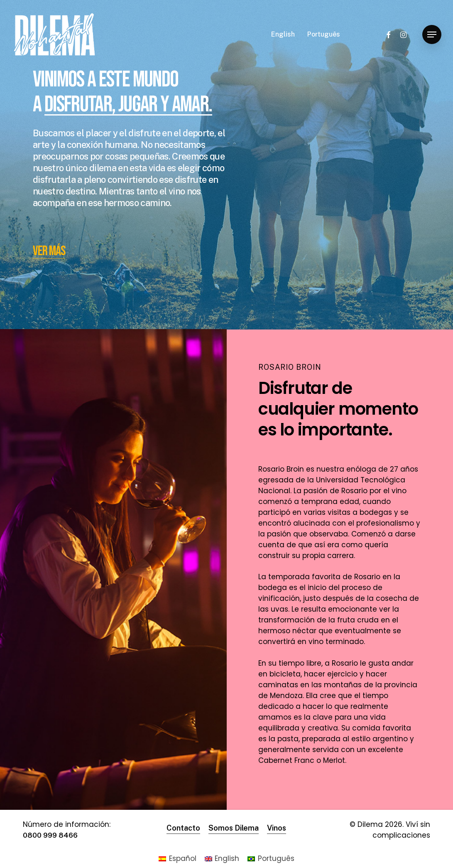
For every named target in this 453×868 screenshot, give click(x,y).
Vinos (277, 828)
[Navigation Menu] (432, 35)
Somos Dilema (234, 828)
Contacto (183, 828)
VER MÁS (49, 251)
